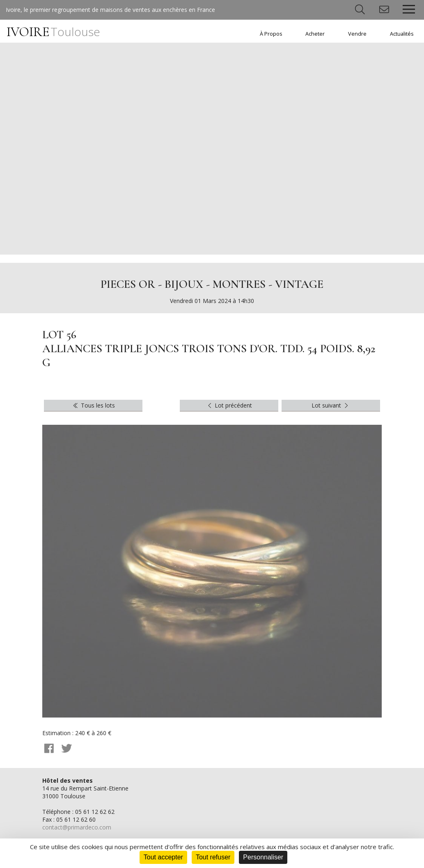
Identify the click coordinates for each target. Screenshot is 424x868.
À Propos (271, 34)
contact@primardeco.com (77, 827)
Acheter (315, 34)
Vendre (357, 34)
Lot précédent (229, 405)
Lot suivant (331, 405)
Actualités (402, 34)
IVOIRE (53, 32)
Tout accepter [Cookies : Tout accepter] (163, 857)
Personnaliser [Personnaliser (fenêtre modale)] (263, 857)
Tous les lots (93, 405)
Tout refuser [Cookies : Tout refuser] (213, 857)
